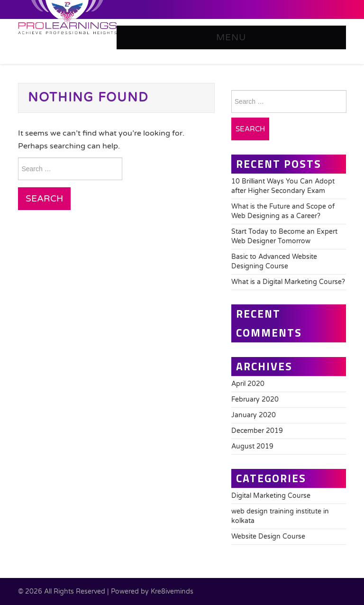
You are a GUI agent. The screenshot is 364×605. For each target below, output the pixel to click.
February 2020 (255, 399)
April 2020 (248, 384)
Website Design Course (268, 536)
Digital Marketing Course (271, 496)
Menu (231, 37)
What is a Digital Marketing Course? (288, 282)
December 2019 (257, 431)
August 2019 (252, 446)
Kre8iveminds (172, 591)
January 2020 (254, 415)
